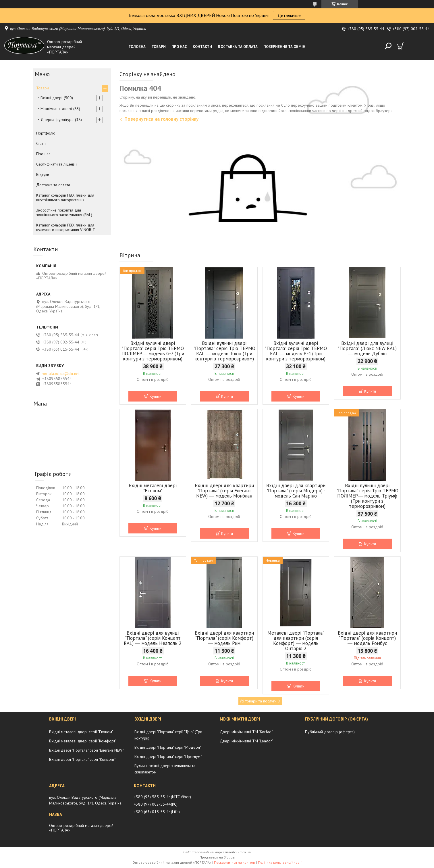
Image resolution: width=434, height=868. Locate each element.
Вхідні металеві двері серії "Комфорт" (83, 741)
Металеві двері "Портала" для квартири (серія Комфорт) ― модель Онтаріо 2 (296, 641)
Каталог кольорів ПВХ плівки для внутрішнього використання (65, 197)
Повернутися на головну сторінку (161, 119)
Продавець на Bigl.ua (217, 857)
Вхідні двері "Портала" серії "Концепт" (82, 759)
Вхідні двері (51, 98)
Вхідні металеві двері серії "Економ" (81, 732)
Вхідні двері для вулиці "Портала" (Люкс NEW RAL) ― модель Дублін (367, 348)
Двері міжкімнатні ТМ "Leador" (246, 741)
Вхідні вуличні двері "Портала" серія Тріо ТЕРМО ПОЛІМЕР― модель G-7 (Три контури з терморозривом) (153, 351)
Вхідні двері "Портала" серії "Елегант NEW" (86, 750)
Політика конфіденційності (280, 862)
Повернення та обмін (284, 47)
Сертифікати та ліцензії (56, 164)
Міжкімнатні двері (56, 109)
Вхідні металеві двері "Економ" (153, 488)
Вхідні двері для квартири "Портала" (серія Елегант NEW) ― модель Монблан (224, 491)
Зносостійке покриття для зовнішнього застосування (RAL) (64, 212)
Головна (137, 47)
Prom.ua (244, 852)
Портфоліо (46, 133)
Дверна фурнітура (57, 120)
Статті (41, 143)
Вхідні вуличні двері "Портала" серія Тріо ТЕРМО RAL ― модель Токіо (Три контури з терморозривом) (224, 351)
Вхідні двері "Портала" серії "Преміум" (168, 756)
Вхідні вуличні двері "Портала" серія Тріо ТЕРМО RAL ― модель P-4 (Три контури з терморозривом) (296, 351)
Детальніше (289, 15)
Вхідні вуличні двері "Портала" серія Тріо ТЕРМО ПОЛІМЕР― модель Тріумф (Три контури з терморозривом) (367, 496)
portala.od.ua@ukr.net (61, 374)
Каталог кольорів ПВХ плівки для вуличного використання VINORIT (66, 227)
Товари (159, 47)
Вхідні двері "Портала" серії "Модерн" (168, 747)
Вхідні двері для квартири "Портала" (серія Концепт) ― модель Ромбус (367, 638)
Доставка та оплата (238, 47)
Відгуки (43, 174)
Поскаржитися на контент (235, 862)
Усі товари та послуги (258, 701)
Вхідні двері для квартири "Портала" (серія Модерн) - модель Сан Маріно (296, 491)
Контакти (202, 47)
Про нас (179, 47)
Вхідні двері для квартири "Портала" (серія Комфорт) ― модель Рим (224, 638)
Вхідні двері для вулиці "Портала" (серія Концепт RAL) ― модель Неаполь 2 (153, 638)
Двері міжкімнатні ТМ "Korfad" (246, 732)
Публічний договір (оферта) (330, 732)
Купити (156, 396)
